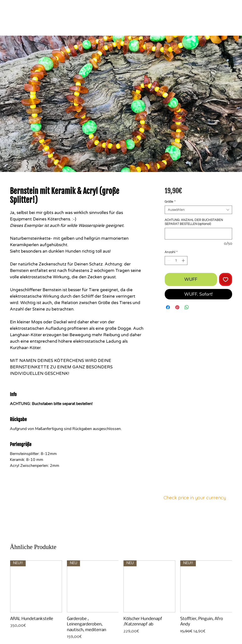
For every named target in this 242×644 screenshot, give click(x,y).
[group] (121, 600)
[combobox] (198, 210)
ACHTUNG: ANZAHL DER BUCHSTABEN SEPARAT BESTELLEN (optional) (194, 222)
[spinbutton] (176, 261)
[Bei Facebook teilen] (168, 307)
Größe (170, 202)
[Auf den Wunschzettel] (226, 279)
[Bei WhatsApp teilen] (187, 307)
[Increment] (184, 261)
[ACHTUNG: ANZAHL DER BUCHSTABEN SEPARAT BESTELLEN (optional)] (198, 234)
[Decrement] (168, 261)
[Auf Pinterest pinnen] (177, 307)
